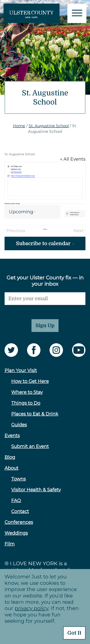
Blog (10, 460)
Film (10, 547)
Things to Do (26, 406)
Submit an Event (30, 449)
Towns (18, 482)
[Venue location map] (45, 187)
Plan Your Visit (21, 373)
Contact (20, 514)
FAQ (16, 503)
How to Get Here (30, 384)
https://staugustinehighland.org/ (23, 176)
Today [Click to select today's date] (45, 229)
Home (19, 126)
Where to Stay (27, 395)
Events (12, 438)
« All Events (73, 159)
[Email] (45, 300)
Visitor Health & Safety (36, 492)
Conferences (19, 525)
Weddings (16, 536)
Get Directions (16, 172)
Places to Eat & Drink (35, 417)
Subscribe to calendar (43, 244)
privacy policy (32, 608)
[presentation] (23, 311)
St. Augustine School (49, 126)
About (11, 471)
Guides (19, 427)
